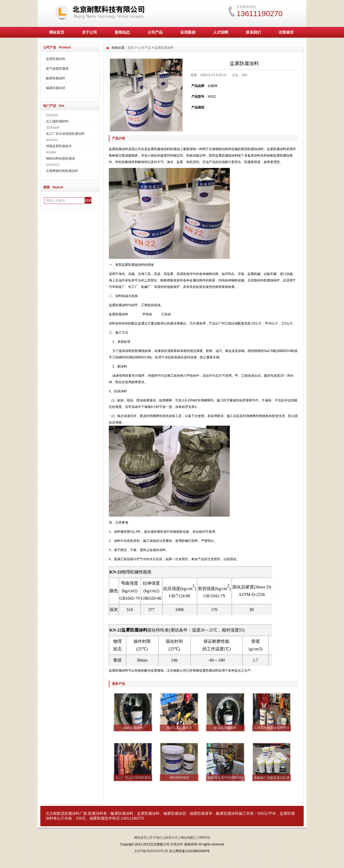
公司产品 (155, 32)
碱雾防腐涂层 (56, 88)
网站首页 (57, 32)
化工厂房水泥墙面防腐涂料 (65, 134)
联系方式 (171, 838)
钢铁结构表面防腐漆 (60, 158)
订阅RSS (203, 838)
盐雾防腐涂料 (56, 59)
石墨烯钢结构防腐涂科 (62, 171)
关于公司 (89, 32)
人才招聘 (221, 32)
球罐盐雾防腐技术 (59, 146)
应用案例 (188, 32)
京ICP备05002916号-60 (151, 851)
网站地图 (187, 838)
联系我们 (253, 32)
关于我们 (156, 838)
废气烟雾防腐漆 (57, 69)
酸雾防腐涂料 (56, 78)
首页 (131, 48)
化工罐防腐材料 (57, 121)
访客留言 (286, 32)
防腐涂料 (177, 844)
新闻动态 (122, 32)
